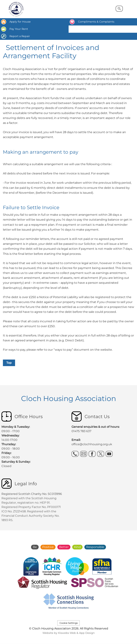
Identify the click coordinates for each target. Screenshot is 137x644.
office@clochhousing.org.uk (92, 444)
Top (9, 363)
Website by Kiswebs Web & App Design (69, 633)
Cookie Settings (69, 623)
